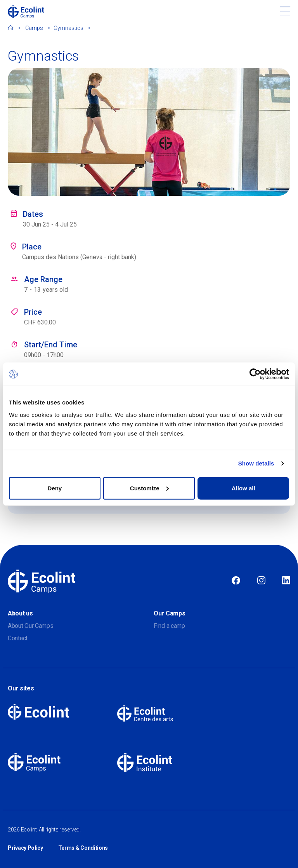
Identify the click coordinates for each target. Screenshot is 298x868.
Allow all (243, 488)
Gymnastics (68, 28)
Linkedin (286, 581)
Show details (256, 463)
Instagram (261, 581)
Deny (55, 488)
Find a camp (169, 626)
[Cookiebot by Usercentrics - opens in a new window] (255, 374)
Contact (18, 638)
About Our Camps (31, 626)
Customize (149, 488)
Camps (34, 28)
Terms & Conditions (83, 848)
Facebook (236, 581)
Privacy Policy (25, 848)
